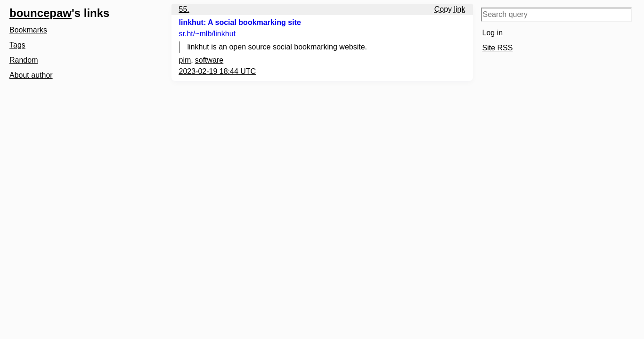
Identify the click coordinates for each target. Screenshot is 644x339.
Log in (493, 33)
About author (31, 75)
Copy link (450, 9)
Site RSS (498, 48)
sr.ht (208, 34)
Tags (17, 45)
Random (24, 60)
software (209, 60)
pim (185, 60)
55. (184, 9)
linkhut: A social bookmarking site (240, 22)
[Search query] (556, 15)
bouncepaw (41, 13)
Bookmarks (28, 30)
